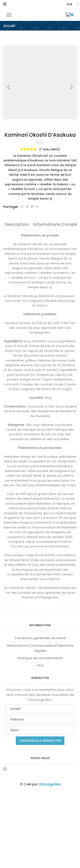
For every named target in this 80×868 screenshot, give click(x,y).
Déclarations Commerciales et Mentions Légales (40, 648)
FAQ (40, 665)
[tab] (17, 224)
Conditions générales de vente (40, 638)
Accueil (9, 26)
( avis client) (50, 149)
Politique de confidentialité (40, 658)
